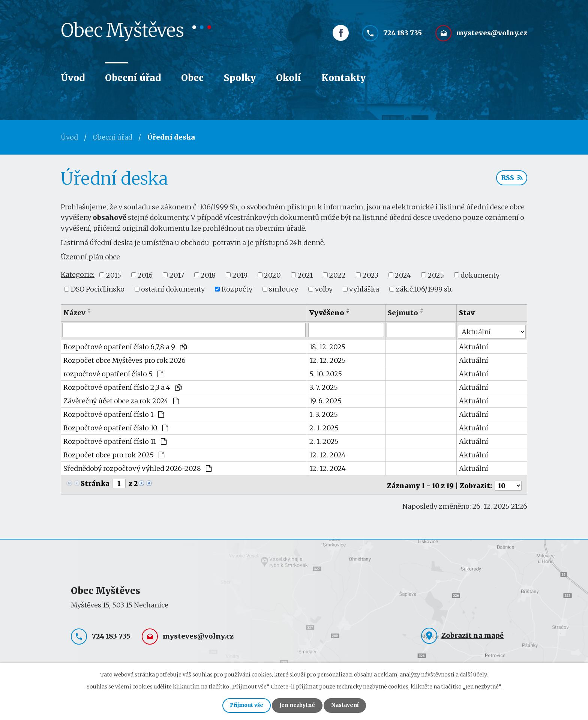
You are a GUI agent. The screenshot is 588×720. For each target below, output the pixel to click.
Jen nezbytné (297, 705)
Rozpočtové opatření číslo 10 (116, 426)
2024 (403, 275)
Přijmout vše (243, 705)
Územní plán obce (90, 257)
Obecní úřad (133, 78)
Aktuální (474, 345)
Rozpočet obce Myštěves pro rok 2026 (124, 358)
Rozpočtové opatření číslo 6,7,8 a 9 (125, 345)
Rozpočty (237, 289)
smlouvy (283, 289)
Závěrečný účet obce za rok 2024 (121, 399)
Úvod (73, 78)
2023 (370, 275)
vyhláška (364, 289)
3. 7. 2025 (324, 386)
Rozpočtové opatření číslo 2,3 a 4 (123, 386)
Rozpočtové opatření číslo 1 (114, 413)
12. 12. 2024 (328, 453)
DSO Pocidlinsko (98, 289)
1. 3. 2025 (324, 413)
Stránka (95, 482)
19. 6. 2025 (326, 399)
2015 (114, 275)
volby (324, 289)
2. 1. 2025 (324, 426)
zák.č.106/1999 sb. (424, 289)
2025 (436, 275)
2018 (208, 275)
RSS (511, 179)
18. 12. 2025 (328, 345)
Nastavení (348, 705)
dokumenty (480, 275)
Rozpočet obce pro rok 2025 (114, 453)
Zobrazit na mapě (472, 632)
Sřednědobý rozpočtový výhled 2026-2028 (137, 467)
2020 (272, 275)
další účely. (474, 673)
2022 (337, 275)
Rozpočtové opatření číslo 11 (115, 440)
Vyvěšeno (327, 313)
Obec (192, 78)
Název (74, 313)
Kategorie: (78, 274)
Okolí (289, 78)
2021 (305, 275)
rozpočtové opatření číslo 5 (113, 372)
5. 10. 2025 (326, 372)
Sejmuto (403, 313)
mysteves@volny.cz (492, 37)
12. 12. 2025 (328, 358)
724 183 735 (403, 37)
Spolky (240, 78)
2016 (145, 275)
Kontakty (343, 78)
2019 (240, 275)
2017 (177, 275)
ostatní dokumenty (173, 289)
